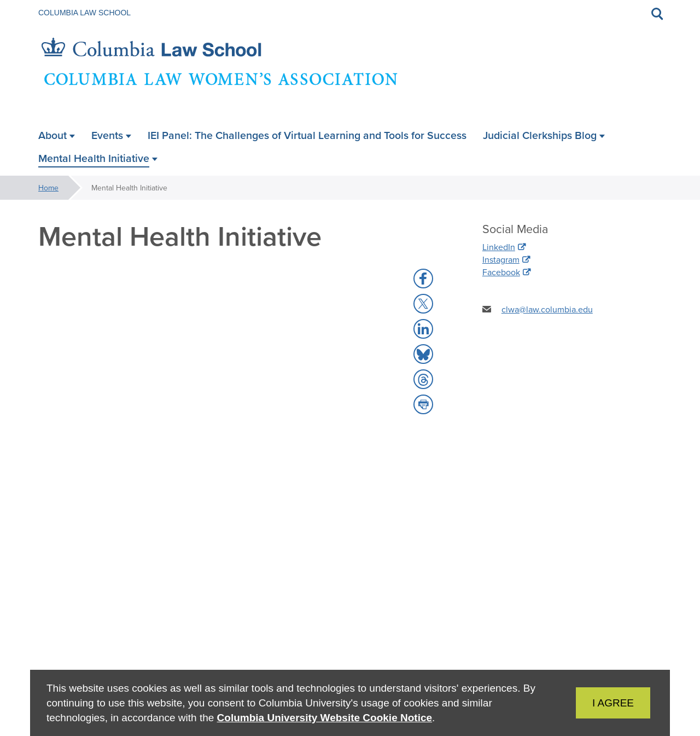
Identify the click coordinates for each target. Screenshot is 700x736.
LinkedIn (499, 247)
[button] (423, 279)
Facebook (501, 272)
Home (48, 188)
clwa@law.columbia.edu (547, 309)
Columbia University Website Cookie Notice (325, 718)
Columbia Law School (84, 13)
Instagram (501, 259)
